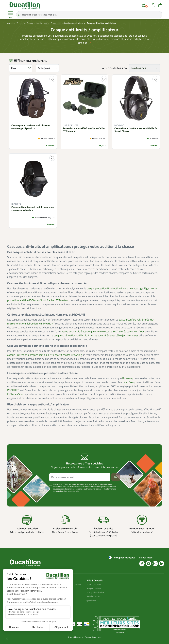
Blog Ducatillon (94, 588)
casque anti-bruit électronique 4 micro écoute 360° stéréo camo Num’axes (102, 331)
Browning (128, 378)
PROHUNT (13, 390)
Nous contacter (94, 584)
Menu (11, 15)
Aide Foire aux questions (93, 598)
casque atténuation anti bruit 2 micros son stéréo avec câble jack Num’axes (96, 335)
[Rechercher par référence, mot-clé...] (89, 15)
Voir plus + (19, 496)
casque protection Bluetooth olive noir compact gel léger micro (122, 288)
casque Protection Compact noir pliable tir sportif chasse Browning (45, 355)
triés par (123, 68)
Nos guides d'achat (96, 592)
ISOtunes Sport (16, 394)
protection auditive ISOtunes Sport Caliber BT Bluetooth (39, 300)
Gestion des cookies (93, 637)
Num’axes (129, 382)
